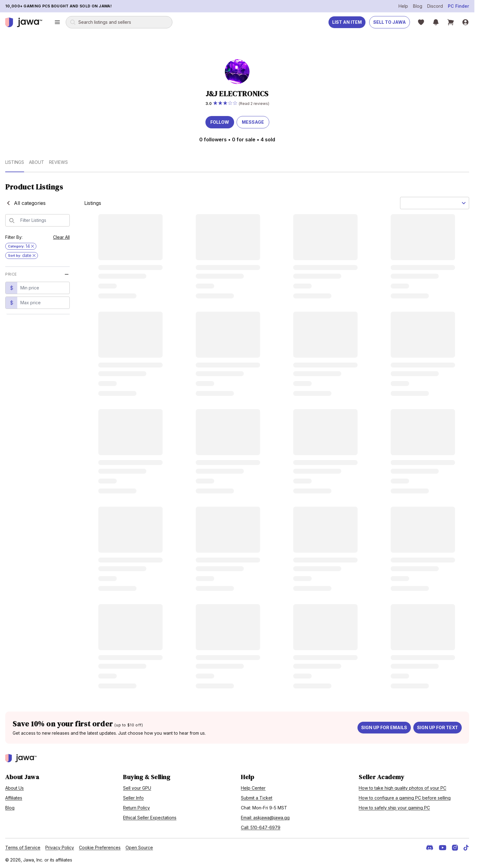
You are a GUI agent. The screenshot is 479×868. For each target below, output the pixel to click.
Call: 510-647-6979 (261, 827)
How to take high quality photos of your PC (403, 788)
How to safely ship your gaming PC (394, 808)
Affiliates (14, 798)
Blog (418, 6)
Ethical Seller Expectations (150, 818)
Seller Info (133, 798)
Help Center (253, 788)
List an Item (347, 22)
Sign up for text (438, 727)
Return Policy (136, 808)
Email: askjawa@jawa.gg (265, 818)
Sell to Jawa (390, 22)
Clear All (61, 237)
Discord (435, 6)
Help (403, 6)
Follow (220, 122)
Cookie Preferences (100, 847)
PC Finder (458, 6)
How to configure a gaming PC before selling (405, 798)
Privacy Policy (60, 847)
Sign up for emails (384, 727)
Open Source (139, 847)
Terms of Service (23, 847)
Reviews (58, 162)
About (37, 162)
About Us (14, 788)
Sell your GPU (137, 788)
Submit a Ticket (257, 798)
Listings (15, 162)
